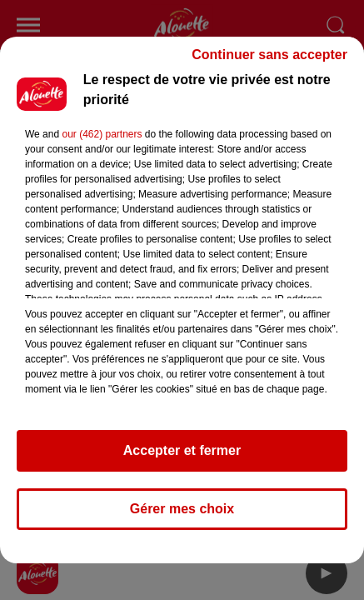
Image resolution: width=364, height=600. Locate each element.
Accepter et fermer (182, 458)
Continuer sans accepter (269, 62)
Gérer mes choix (182, 516)
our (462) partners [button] (102, 142)
